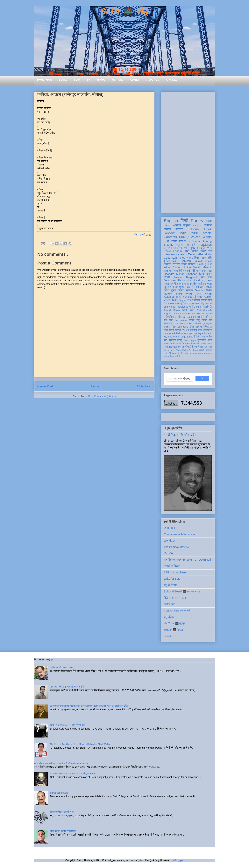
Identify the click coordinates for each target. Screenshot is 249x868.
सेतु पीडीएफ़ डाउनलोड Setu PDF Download (187, 560)
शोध (210, 254)
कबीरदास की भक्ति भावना (61, 668)
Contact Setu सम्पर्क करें (177, 611)
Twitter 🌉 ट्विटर (173, 630)
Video (209, 314)
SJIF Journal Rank (175, 572)
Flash (200, 264)
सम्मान (179, 294)
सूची (187, 251)
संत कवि (168, 320)
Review (169, 233)
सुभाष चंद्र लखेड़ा (196, 284)
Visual (185, 330)
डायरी (204, 344)
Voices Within (201, 237)
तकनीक (181, 347)
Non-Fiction (189, 314)
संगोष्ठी (178, 357)
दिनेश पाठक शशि (203, 258)
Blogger (179, 860)
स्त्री (192, 310)
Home (95, 386)
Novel (196, 280)
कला (198, 304)
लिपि (210, 340)
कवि (193, 245)
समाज (166, 344)
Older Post (144, 386)
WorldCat (169, 541)
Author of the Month (187, 267)
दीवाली (188, 347)
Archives (171, 80)
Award (167, 310)
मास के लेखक (169, 357)
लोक (166, 330)
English (171, 221)
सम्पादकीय (201, 248)
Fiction (197, 225)
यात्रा (200, 297)
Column (198, 307)
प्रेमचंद (197, 300)
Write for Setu (172, 579)
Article (207, 233)
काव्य (209, 221)
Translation (205, 245)
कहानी (187, 225)
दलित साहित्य (196, 327)
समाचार (192, 264)
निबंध (184, 264)
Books (63, 80)
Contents (170, 237)
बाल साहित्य (181, 254)
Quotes (186, 344)
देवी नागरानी (185, 271)
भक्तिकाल (207, 327)
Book (208, 229)
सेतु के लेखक (170, 585)
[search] (179, 379)
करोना (189, 294)
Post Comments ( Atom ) (102, 396)
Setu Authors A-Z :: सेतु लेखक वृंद (67, 725)
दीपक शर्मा (182, 248)
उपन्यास (167, 333)
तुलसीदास (202, 340)
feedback (193, 350)
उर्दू (194, 297)
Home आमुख (45, 80)
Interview (169, 254)
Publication (181, 320)
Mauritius (169, 324)
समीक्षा (208, 225)
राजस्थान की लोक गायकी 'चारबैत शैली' (68, 687)
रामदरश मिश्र (170, 327)
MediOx (168, 553)
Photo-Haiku (182, 350)
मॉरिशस (208, 317)
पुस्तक (179, 229)
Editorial (194, 229)
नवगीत (209, 337)
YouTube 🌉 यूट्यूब (174, 623)
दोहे (177, 324)
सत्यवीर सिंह (206, 300)
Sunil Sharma (193, 241)
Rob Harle (187, 258)
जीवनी (173, 284)
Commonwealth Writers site (180, 534)
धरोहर (167, 261)
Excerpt (192, 254)
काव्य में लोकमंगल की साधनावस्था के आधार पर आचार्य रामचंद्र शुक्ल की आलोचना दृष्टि (89, 706)
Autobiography (173, 297)
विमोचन (179, 333)
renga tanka (187, 337)
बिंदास (175, 261)
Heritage (198, 333)
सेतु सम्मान (202, 320)
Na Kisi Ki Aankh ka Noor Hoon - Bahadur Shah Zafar (80, 744)
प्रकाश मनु (182, 245)
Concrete (169, 304)
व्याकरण (172, 340)
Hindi (167, 225)
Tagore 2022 (186, 300)
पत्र (204, 280)
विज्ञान (175, 300)
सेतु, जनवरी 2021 (143, 235)
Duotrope (169, 528)
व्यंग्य (209, 248)
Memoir (207, 267)
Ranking (196, 344)
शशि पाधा (196, 271)
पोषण (198, 294)
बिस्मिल (208, 294)
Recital (173, 347)
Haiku (208, 287)
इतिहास (191, 304)
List (166, 241)
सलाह (171, 330)
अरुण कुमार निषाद (174, 290)
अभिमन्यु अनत (196, 330)
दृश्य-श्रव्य (207, 324)
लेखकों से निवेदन (172, 566)
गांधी (191, 307)
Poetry (197, 221)
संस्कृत (189, 290)
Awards (135, 80)
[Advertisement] (188, 151)
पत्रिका (209, 350)
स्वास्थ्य (178, 330)
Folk (166, 347)
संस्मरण (176, 264)
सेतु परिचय (169, 617)
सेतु (88, 80)
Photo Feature (173, 251)
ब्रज (210, 344)
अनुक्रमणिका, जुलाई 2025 (63, 812)
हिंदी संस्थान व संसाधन (175, 598)
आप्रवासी (207, 330)
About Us (153, 80)
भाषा (210, 280)
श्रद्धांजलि (207, 307)
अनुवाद (192, 248)
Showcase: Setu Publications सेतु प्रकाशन (72, 774)
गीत (176, 271)
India (183, 233)
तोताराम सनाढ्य (206, 353)
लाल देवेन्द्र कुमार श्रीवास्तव (63, 831)
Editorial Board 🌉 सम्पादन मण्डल (182, 591)
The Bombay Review (176, 547)
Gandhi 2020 (203, 290)
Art (174, 248)
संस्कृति (178, 317)
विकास (201, 347)
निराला (192, 320)
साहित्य (199, 287)
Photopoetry (175, 353)
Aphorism (175, 344)
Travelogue (182, 307)
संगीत (166, 353)
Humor (208, 333)
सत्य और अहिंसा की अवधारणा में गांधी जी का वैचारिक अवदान (61, 763)
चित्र (166, 284)
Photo (177, 310)
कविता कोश (169, 604)
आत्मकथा (181, 284)
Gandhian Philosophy (177, 280)
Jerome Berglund (185, 277)
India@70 (181, 304)
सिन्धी (185, 310)
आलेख (177, 225)
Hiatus (101, 80)
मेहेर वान (206, 277)
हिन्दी (184, 221)
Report (200, 314)
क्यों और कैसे (198, 317)
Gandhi (177, 314)
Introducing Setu (59, 793)
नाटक (183, 324)
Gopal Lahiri (171, 258)
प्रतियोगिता (169, 317)
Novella (187, 297)
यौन (165, 340)
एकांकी (202, 350)
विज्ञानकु (168, 294)
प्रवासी (190, 287)
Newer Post (45, 386)
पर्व (210, 320)
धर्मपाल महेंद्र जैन (202, 251)
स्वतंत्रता (188, 333)
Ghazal (202, 254)
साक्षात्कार (169, 271)
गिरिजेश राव (199, 337)
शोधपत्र (184, 237)
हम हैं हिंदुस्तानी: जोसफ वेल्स (181, 435)
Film (186, 340)
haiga (193, 340)
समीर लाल (207, 271)
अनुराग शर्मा (177, 241)
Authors (117, 80)
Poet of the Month (190, 353)
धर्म (174, 333)
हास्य (189, 324)
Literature (183, 327)
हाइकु (180, 340)
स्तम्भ (195, 233)
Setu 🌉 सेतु (124, 12)
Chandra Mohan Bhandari (181, 274)
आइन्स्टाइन (187, 317)
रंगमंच (194, 347)
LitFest (197, 324)
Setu (77, 80)
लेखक (167, 229)
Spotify (168, 636)
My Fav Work (171, 337)
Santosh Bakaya (192, 261)
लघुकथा (168, 248)
